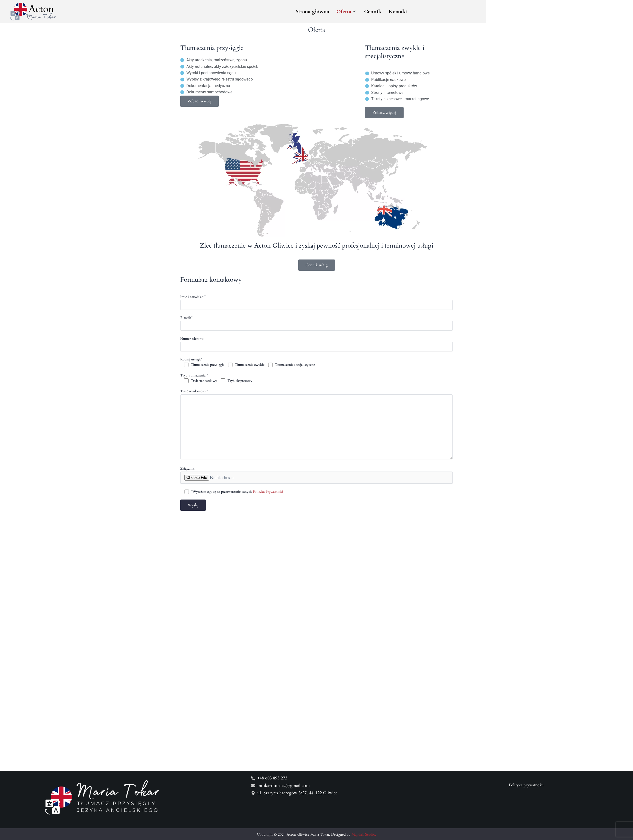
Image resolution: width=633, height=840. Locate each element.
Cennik (498, 13)
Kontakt (523, 13)
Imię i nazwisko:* (316, 311)
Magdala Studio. (364, 834)
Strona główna (438, 13)
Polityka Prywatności (268, 501)
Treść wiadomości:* (316, 434)
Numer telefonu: (316, 353)
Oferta (471, 13)
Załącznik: (316, 484)
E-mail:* (316, 332)
